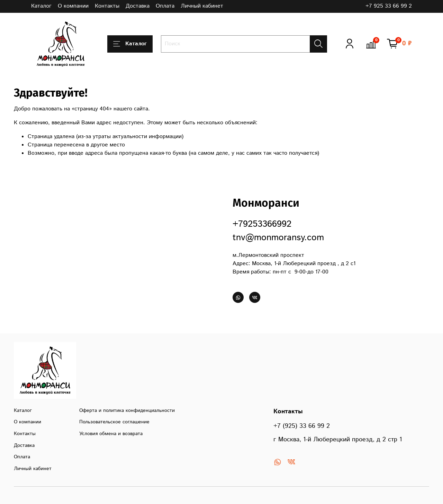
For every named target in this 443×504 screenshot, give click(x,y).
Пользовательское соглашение (114, 422)
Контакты (107, 6)
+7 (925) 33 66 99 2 (302, 426)
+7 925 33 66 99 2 (389, 6)
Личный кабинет (202, 6)
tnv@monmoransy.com (278, 238)
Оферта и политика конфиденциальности (127, 411)
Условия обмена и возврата (111, 434)
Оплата (165, 6)
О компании (73, 6)
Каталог (41, 6)
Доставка (138, 6)
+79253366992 (262, 224)
